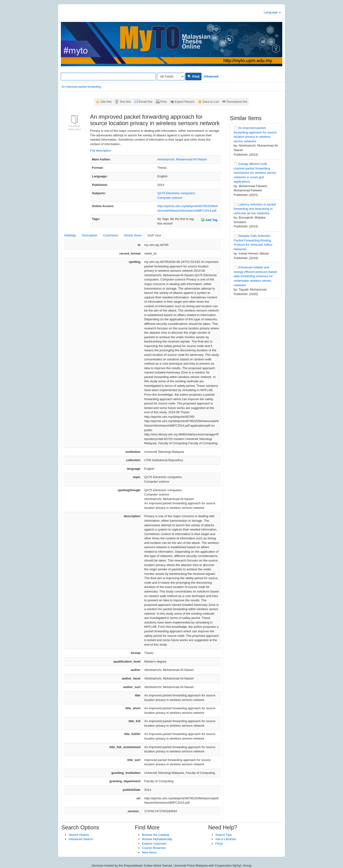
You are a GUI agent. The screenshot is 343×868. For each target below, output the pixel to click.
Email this (146, 102)
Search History (79, 835)
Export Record (184, 102)
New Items (149, 852)
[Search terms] (108, 77)
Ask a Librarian (226, 839)
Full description (100, 151)
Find (193, 77)
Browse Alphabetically (157, 839)
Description (90, 235)
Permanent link (237, 102)
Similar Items (133, 235)
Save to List (211, 102)
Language (272, 12)
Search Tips (224, 835)
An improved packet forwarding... (82, 87)
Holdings (70, 235)
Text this (125, 102)
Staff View (154, 235)
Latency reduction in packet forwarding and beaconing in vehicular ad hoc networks (255, 209)
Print (164, 102)
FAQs (219, 844)
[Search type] (171, 77)
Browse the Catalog (155, 835)
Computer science (170, 198)
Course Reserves (154, 848)
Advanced (211, 76)
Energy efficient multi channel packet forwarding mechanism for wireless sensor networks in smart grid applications (255, 173)
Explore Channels (154, 844)
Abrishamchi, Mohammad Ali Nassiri (182, 159)
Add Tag (209, 220)
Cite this (106, 102)
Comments (111, 235)
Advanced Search (81, 839)
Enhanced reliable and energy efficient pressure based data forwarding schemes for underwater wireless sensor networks (255, 276)
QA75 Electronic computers (176, 193)
